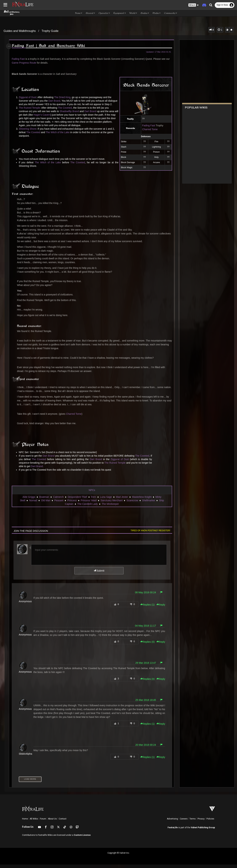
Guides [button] (145, 13)
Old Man (46, 504)
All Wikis (34, 822)
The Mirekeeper (110, 507)
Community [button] (171, 13)
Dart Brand (55, 101)
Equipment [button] (120, 13)
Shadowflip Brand (70, 115)
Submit (99, 574)
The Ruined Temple (30, 111)
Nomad (33, 504)
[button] (194, 5)
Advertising (172, 822)
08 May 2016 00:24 (144, 596)
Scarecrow (132, 504)
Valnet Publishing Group (203, 831)
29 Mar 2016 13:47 (145, 666)
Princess (72, 504)
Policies (210, 822)
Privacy (201, 822)
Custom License (82, 839)
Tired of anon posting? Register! (149, 534)
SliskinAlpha (26, 757)
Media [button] (157, 13)
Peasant (59, 504)
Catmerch (58, 500)
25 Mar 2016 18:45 (145, 703)
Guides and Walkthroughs (20, 31)
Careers (184, 822)
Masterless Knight (142, 500)
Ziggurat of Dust (28, 97)
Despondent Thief (77, 500)
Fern (93, 500)
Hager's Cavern (47, 118)
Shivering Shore (28, 132)
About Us (52, 822)
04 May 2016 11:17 (144, 629)
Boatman (44, 500)
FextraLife (173, 831)
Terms (193, 822)
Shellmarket (148, 504)
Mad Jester (122, 500)
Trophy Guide (50, 31)
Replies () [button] (146, 608)
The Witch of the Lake (58, 136)
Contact (63, 822)
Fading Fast (19, 59)
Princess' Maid (89, 504)
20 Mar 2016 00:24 (145, 748)
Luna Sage (106, 500)
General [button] (90, 13)
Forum (43, 822)
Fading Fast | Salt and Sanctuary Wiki (49, 46)
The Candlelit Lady (87, 507)
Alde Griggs (29, 500)
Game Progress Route (25, 63)
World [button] (133, 13)
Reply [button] (160, 608)
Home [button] (79, 13)
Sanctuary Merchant (111, 504)
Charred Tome (149, 129)
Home (25, 822)
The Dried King (63, 97)
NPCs (92, 494)
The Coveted (66, 111)
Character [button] (104, 13)
